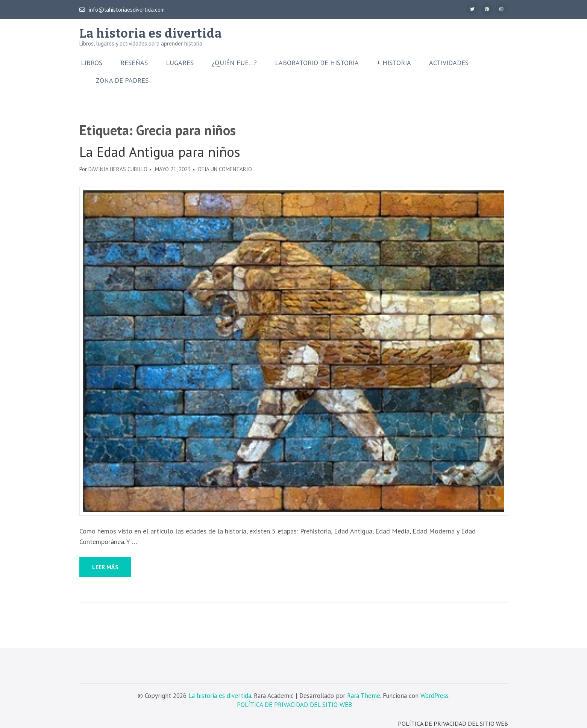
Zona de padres (122, 81)
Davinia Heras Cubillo (118, 169)
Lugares (180, 63)
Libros (92, 63)
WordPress (435, 696)
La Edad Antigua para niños (160, 152)
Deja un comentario (225, 169)
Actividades (449, 63)
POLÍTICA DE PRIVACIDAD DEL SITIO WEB (294, 705)
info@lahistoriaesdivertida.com (122, 10)
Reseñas (134, 63)
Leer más (105, 567)
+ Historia (394, 63)
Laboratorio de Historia (317, 63)
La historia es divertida (151, 33)
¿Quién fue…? (234, 63)
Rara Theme (364, 696)
